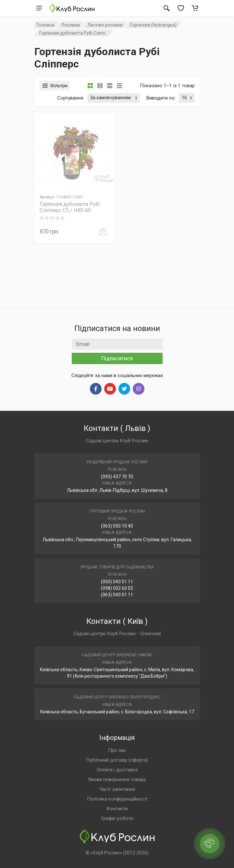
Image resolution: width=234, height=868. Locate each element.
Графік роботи (117, 818)
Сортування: (71, 98)
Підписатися (117, 358)
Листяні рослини (105, 25)
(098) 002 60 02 (117, 588)
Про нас (117, 750)
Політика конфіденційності (117, 799)
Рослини (71, 25)
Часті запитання (117, 789)
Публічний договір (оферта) (117, 760)
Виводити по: (161, 98)
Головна (45, 25)
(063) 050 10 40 (117, 526)
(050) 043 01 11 (117, 582)
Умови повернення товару (117, 779)
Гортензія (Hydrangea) (153, 25)
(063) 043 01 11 (117, 595)
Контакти (117, 809)
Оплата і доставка (117, 770)
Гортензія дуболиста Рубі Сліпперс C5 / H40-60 (70, 207)
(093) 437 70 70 (117, 477)
